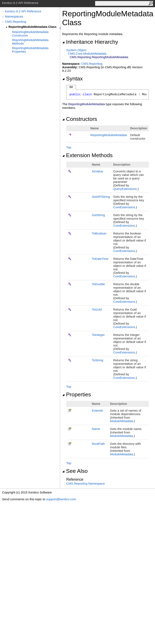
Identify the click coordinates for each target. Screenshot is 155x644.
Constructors (80, 119)
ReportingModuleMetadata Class (33, 27)
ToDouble (98, 284)
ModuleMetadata (122, 421)
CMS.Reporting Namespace (86, 483)
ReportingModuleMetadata (109, 135)
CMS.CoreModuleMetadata (87, 54)
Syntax (72, 79)
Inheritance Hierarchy (90, 42)
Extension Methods (87, 155)
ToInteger (98, 335)
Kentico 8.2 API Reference (23, 11)
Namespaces (14, 16)
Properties (77, 394)
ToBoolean (99, 233)
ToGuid (97, 309)
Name (96, 429)
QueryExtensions (125, 189)
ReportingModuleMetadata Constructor (30, 34)
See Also (75, 471)
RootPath (98, 444)
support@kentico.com (61, 499)
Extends (97, 410)
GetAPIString (101, 197)
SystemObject (76, 50)
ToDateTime (100, 259)
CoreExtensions (124, 207)
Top (69, 147)
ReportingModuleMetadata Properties (30, 50)
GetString (98, 215)
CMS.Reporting (16, 22)
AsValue (98, 171)
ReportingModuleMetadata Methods (30, 42)
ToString (98, 360)
